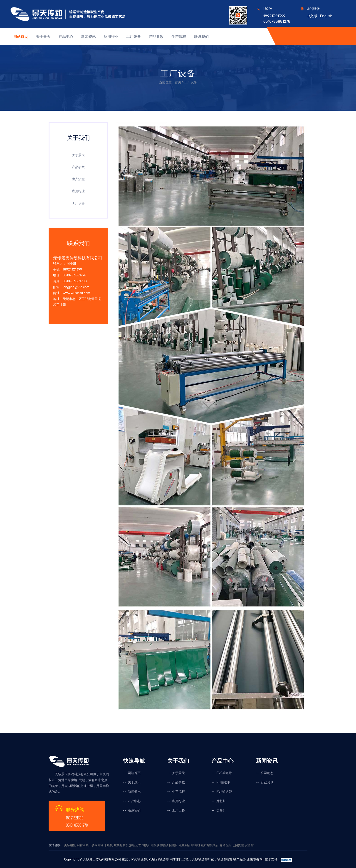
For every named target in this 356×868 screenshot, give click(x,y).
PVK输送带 (224, 792)
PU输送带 (223, 782)
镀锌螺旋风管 (210, 845)
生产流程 (179, 37)
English (326, 16)
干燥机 (108, 845)
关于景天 (43, 37)
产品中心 (66, 37)
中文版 (312, 16)
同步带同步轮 (179, 859)
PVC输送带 (224, 773)
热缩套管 (135, 845)
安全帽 (249, 845)
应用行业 (111, 37)
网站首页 (21, 37)
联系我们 (201, 37)
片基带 (221, 801)
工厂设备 (133, 37)
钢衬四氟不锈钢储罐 (90, 845)
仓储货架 (225, 845)
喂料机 (196, 845)
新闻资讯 (88, 37)
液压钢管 (185, 845)
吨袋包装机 (121, 845)
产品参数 (156, 37)
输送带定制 (225, 859)
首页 (178, 82)
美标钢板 (70, 845)
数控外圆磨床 (169, 845)
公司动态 (267, 773)
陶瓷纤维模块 (151, 845)
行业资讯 (267, 782)
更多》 (221, 810)
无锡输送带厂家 (203, 859)
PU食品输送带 (158, 859)
